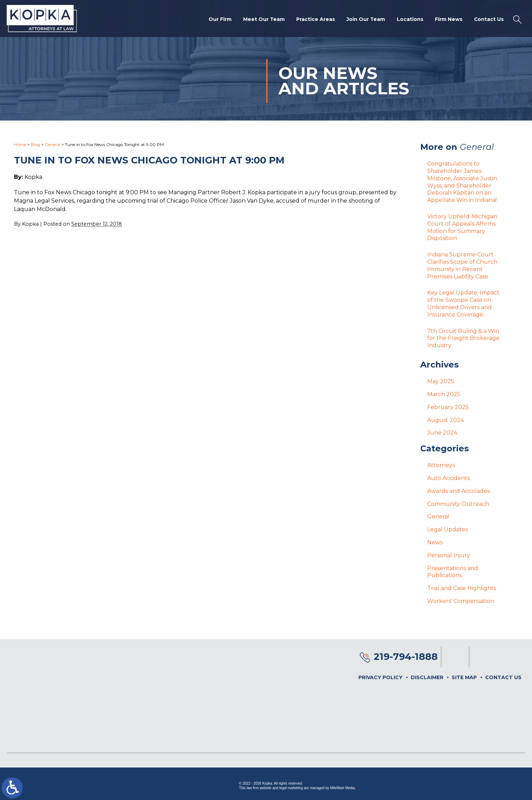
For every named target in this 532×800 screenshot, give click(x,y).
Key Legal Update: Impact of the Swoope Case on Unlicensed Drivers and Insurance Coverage (463, 303)
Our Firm (217, 20)
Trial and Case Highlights (462, 588)
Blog (35, 144)
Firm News (448, 20)
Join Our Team (364, 20)
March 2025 (444, 394)
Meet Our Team (261, 20)
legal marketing (291, 788)
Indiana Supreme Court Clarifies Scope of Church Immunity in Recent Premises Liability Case (462, 265)
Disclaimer (427, 677)
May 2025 (441, 381)
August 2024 (446, 420)
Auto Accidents (449, 478)
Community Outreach (458, 504)
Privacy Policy (380, 677)
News (435, 542)
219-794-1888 (406, 657)
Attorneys (441, 465)
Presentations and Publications (453, 572)
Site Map (464, 677)
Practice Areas (314, 20)
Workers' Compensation (461, 601)
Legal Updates (447, 529)
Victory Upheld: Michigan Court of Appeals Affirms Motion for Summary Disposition (462, 227)
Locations (409, 20)
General (53, 144)
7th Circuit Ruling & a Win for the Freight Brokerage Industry (463, 338)
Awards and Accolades (458, 491)
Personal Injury (449, 555)
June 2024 (442, 433)
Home (20, 144)
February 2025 (448, 407)
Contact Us (488, 20)
